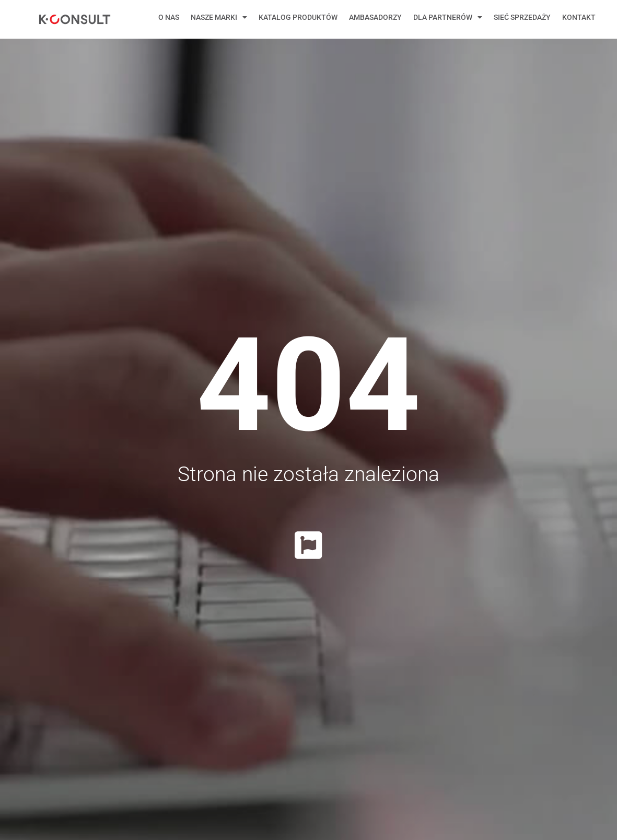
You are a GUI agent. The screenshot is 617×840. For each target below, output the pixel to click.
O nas (169, 17)
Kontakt (579, 17)
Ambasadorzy (375, 17)
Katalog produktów (298, 17)
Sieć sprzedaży (522, 17)
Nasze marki (219, 17)
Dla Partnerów (448, 17)
